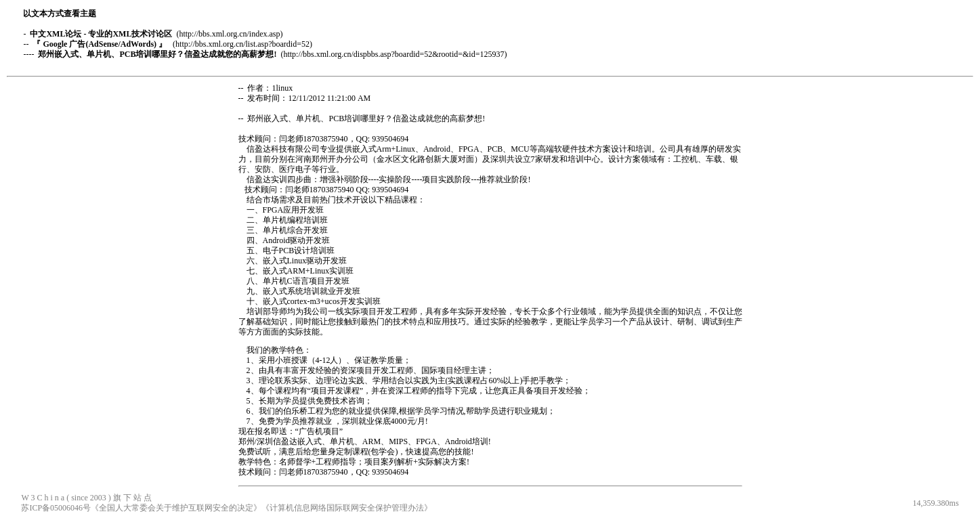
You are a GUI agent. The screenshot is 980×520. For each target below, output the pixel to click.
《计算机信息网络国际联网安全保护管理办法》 (347, 508)
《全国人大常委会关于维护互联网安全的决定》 (176, 508)
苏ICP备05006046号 (56, 508)
